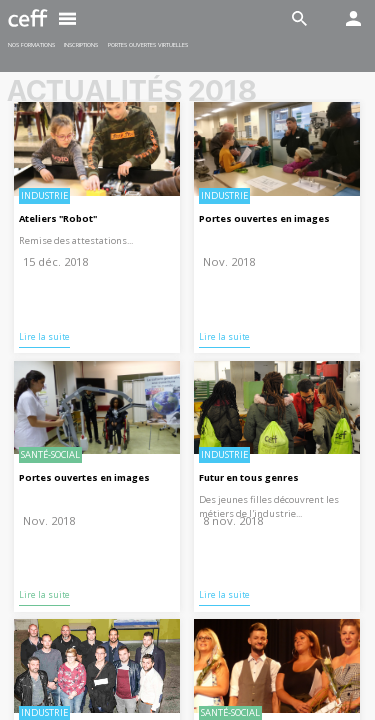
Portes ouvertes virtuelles (148, 45)
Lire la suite (44, 337)
